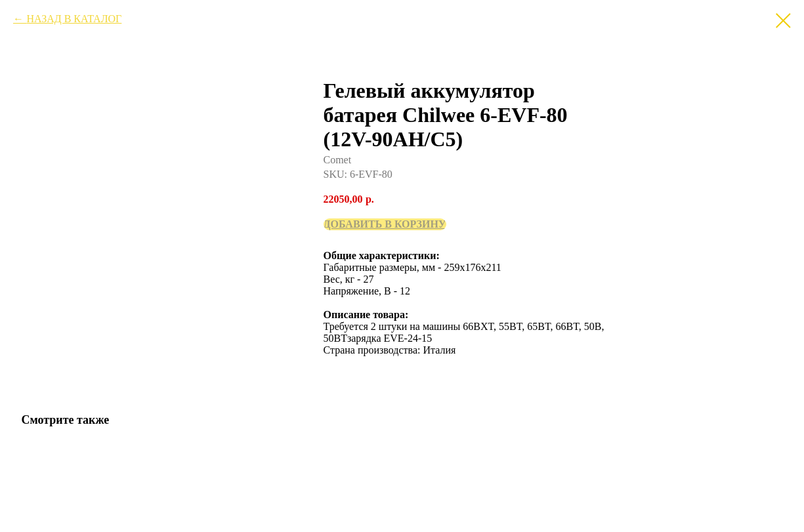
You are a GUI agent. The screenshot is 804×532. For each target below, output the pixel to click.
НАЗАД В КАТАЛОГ (74, 19)
